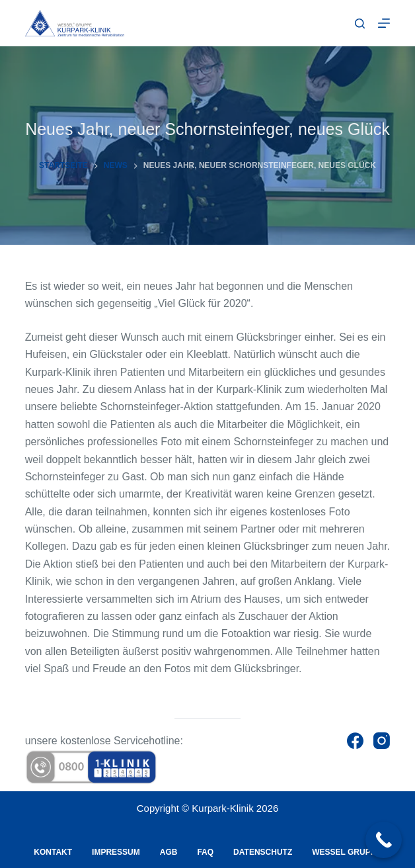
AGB (169, 852)
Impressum (116, 852)
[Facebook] (355, 741)
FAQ (205, 852)
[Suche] (360, 23)
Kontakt (53, 852)
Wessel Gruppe (346, 852)
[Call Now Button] (384, 840)
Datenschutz (263, 852)
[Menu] (384, 23)
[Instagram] (382, 741)
